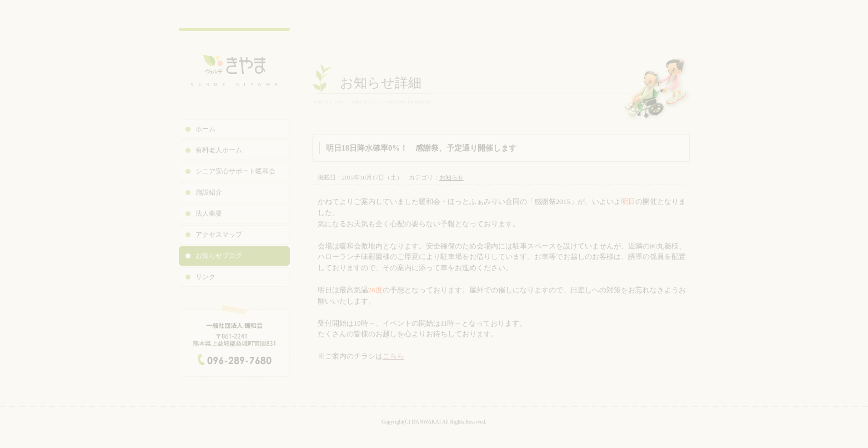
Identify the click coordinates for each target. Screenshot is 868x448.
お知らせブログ (219, 256)
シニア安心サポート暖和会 (235, 171)
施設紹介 (209, 192)
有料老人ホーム (219, 150)
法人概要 (209, 213)
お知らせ (451, 177)
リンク (205, 277)
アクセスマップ (219, 235)
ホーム (205, 129)
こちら (393, 356)
